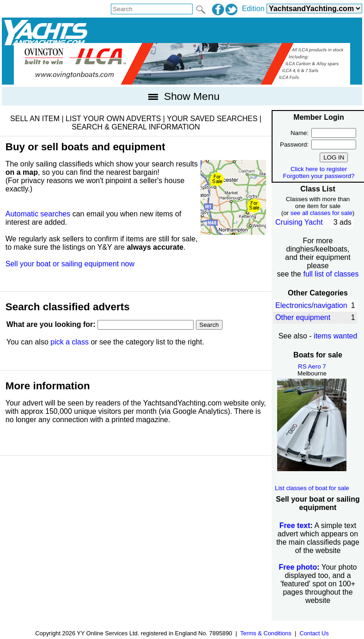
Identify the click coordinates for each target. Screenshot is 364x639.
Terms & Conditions (266, 633)
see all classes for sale (322, 213)
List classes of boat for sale (312, 488)
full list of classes (331, 274)
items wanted (335, 336)
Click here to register (319, 169)
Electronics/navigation (311, 305)
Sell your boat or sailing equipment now (70, 264)
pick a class (70, 342)
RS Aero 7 (312, 366)
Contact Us (314, 633)
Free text (295, 525)
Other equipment (303, 317)
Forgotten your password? (319, 176)
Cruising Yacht (299, 222)
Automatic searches (38, 214)
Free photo (298, 567)
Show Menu (182, 96)
